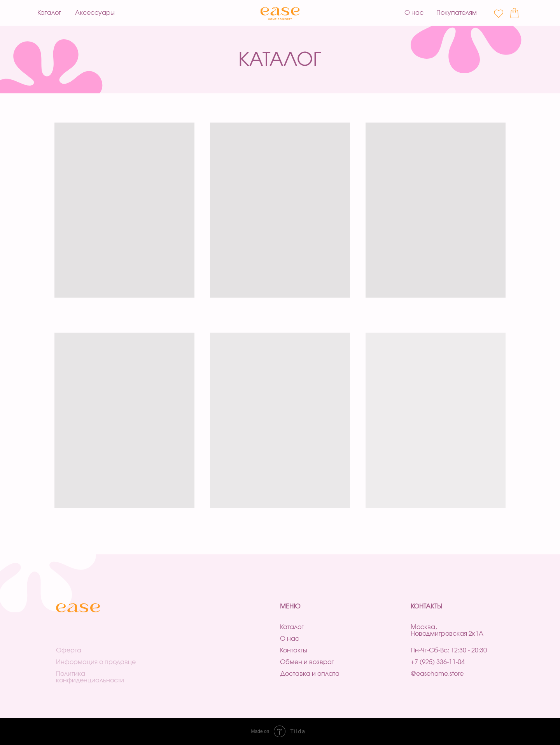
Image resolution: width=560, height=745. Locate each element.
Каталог (292, 627)
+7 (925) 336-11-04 (438, 662)
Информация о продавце (96, 662)
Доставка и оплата (310, 674)
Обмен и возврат (307, 662)
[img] (280, 14)
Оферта (69, 651)
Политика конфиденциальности (90, 677)
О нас (290, 639)
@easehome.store (437, 674)
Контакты (294, 651)
